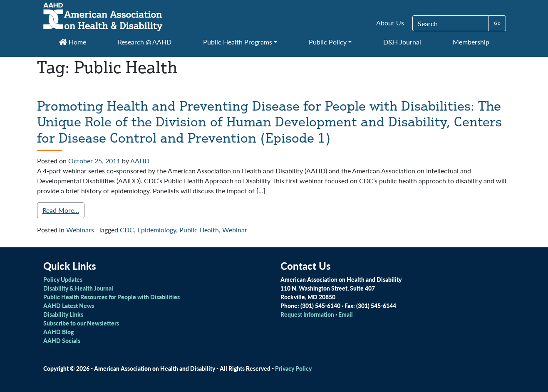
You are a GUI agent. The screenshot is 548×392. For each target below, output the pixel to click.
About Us (390, 23)
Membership (471, 42)
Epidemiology (157, 230)
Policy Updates (63, 279)
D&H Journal (402, 42)
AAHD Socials (62, 340)
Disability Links (63, 314)
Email (346, 314)
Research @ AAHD (145, 42)
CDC (127, 230)
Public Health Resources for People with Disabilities (112, 297)
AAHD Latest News (69, 306)
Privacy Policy (293, 368)
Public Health (199, 230)
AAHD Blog (58, 332)
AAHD (140, 161)
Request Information (307, 314)
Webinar (235, 230)
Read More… (61, 210)
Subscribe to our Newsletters (81, 323)
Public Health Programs (238, 42)
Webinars (80, 230)
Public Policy (328, 42)
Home (72, 42)
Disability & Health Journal (78, 288)
